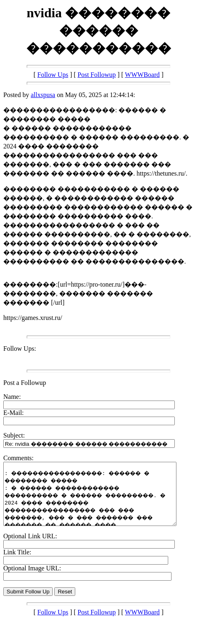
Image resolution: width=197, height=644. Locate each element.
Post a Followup (25, 383)
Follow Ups (53, 75)
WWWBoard (142, 75)
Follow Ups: (20, 349)
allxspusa (43, 95)
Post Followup (97, 75)
